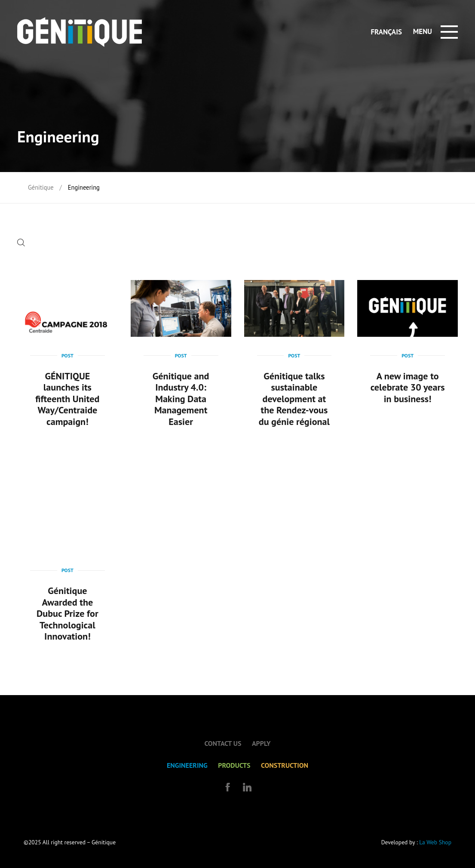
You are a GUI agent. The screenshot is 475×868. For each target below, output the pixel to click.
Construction (285, 765)
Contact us (223, 743)
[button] (23, 244)
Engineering (187, 765)
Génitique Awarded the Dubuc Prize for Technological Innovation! (67, 613)
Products (234, 765)
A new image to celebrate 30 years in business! (408, 387)
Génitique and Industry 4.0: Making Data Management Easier (181, 399)
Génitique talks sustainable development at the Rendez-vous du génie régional (294, 399)
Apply (261, 743)
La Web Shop (435, 842)
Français (386, 32)
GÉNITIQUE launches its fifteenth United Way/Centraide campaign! (67, 399)
